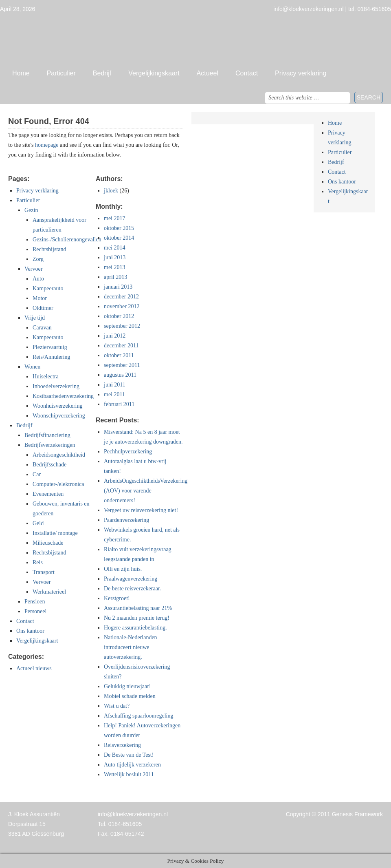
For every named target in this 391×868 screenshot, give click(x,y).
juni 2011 (115, 385)
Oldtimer (43, 308)
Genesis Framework (357, 814)
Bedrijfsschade (49, 465)
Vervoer (33, 269)
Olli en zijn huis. (123, 569)
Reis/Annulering (52, 357)
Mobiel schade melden (130, 696)
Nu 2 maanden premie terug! (137, 618)
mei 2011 (114, 394)
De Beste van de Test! (129, 755)
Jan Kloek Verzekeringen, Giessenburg (195, 39)
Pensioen (35, 602)
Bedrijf (102, 73)
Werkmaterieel (49, 592)
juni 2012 (115, 336)
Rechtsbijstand (49, 249)
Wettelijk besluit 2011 (129, 774)
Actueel (208, 73)
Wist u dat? (117, 706)
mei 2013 (115, 267)
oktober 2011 (119, 355)
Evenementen (48, 494)
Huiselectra (46, 377)
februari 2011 (119, 404)
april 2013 (115, 277)
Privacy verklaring (301, 73)
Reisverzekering (122, 745)
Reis (38, 562)
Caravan (42, 328)
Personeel (35, 611)
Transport (44, 572)
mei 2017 (115, 218)
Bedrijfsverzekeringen (50, 445)
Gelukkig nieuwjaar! (127, 686)
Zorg (38, 259)
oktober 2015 (119, 228)
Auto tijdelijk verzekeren (132, 765)
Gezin (31, 210)
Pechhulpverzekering (128, 452)
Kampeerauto (48, 288)
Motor (40, 298)
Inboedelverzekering (56, 386)
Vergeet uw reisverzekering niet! (141, 510)
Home (21, 73)
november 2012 (122, 306)
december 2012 (121, 297)
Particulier (61, 73)
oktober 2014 (119, 238)
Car (37, 474)
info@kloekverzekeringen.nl (133, 814)
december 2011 (121, 346)
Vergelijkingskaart (154, 73)
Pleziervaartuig (50, 347)
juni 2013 (115, 257)
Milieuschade (48, 543)
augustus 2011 (120, 375)
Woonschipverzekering (59, 416)
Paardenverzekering (126, 520)
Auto (38, 279)
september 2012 (122, 326)
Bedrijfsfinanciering (47, 435)
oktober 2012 (119, 316)
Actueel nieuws (34, 668)
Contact (247, 73)
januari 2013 (118, 287)
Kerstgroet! (117, 598)
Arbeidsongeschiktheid (59, 455)
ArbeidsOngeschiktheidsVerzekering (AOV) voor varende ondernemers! (146, 491)
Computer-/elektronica (58, 484)
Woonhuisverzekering (58, 406)
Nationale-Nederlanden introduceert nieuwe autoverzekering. (131, 647)
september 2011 (122, 365)
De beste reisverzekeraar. (132, 589)
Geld (38, 523)
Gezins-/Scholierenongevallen (67, 240)
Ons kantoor (30, 631)
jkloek (111, 191)
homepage (47, 145)
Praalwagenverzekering (131, 579)
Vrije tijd (35, 318)
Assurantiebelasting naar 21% (138, 608)
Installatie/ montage (55, 533)
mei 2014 (115, 248)
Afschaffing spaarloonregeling (138, 716)
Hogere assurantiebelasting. (135, 628)
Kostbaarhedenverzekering (63, 396)
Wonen (32, 367)
